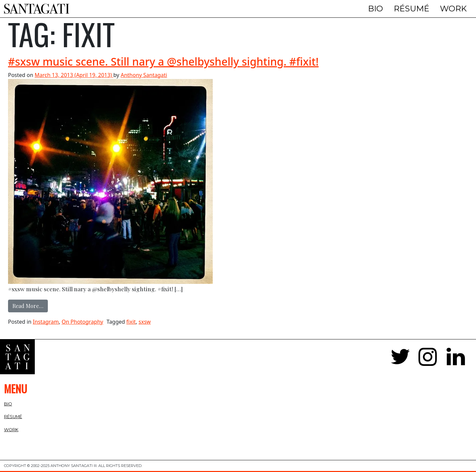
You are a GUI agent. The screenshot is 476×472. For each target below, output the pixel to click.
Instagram (46, 322)
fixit (131, 322)
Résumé (411, 9)
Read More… (30, 305)
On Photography (82, 322)
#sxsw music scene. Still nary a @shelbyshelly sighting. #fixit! (163, 61)
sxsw (145, 322)
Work (453, 9)
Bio (375, 9)
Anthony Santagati (144, 75)
